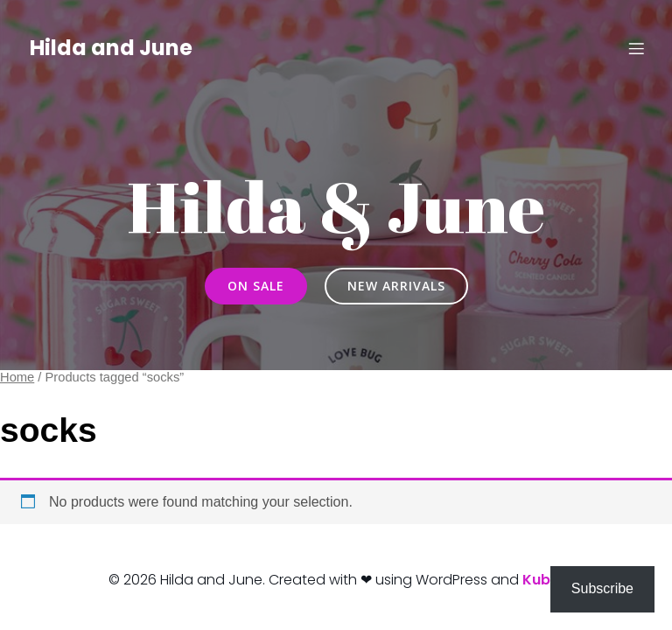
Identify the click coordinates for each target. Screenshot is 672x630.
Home (17, 377)
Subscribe (602, 588)
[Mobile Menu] (636, 48)
